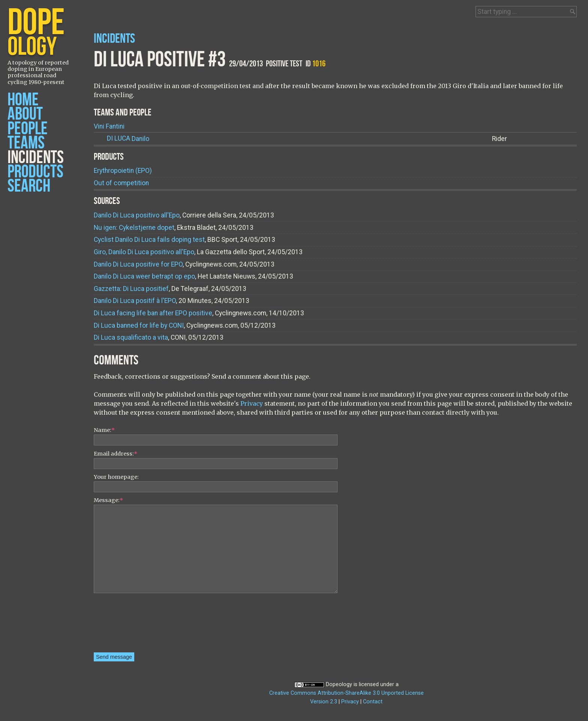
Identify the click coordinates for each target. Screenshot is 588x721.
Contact (373, 702)
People (28, 129)
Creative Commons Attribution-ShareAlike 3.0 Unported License (346, 693)
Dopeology (339, 684)
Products (35, 172)
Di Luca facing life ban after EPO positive (153, 313)
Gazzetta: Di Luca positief (131, 289)
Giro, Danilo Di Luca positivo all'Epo (144, 252)
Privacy (252, 403)
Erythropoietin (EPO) (123, 171)
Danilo (128, 139)
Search (29, 186)
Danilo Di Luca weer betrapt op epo (144, 276)
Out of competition (121, 183)
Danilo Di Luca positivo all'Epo (137, 215)
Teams (26, 143)
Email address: (115, 454)
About (25, 114)
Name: (104, 430)
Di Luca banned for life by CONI (139, 325)
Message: (108, 500)
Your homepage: (116, 477)
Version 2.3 (324, 702)
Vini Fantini (109, 126)
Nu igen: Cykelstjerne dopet (134, 228)
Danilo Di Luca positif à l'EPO (135, 301)
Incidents (36, 158)
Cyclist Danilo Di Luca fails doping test (149, 240)
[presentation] (124, 625)
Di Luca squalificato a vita (131, 337)
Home (23, 100)
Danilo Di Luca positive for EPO (138, 264)
